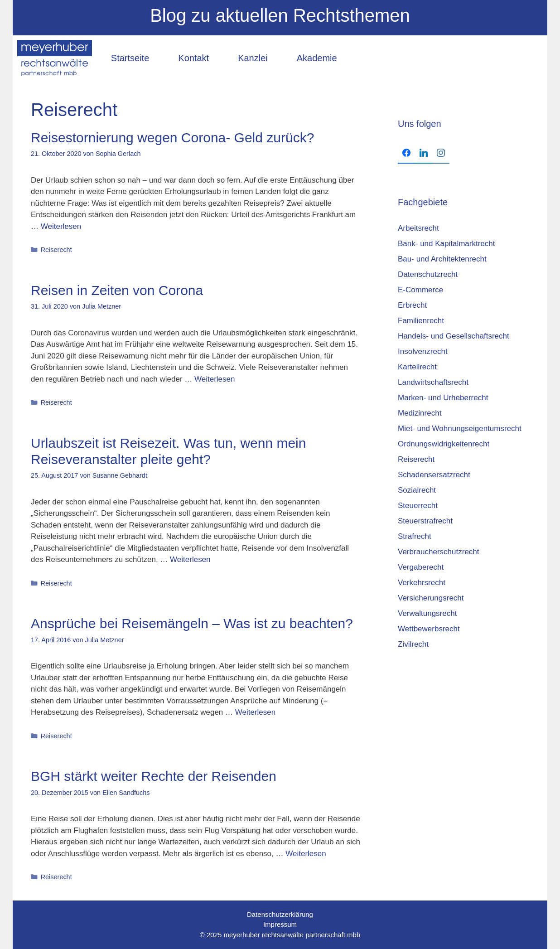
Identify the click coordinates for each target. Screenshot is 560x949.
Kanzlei (253, 58)
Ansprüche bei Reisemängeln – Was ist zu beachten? (192, 623)
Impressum (280, 924)
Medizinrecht (420, 413)
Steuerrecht (418, 506)
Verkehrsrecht (422, 583)
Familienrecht (421, 321)
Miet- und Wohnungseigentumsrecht (460, 429)
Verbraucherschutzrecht (439, 552)
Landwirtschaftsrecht (433, 382)
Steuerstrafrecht (425, 521)
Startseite (130, 58)
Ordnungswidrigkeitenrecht (444, 444)
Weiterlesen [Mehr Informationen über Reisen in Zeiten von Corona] (215, 379)
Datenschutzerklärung (280, 914)
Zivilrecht (413, 644)
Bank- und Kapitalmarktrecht (447, 244)
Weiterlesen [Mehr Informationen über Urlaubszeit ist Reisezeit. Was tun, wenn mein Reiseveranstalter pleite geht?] (190, 559)
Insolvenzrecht (423, 351)
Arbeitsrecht (418, 228)
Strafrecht (415, 536)
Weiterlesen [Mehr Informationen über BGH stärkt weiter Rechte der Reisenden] (306, 854)
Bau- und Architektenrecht (442, 259)
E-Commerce (420, 290)
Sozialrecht (417, 490)
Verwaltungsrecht (427, 613)
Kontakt (193, 58)
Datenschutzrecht (428, 274)
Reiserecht (56, 250)
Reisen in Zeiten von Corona (117, 290)
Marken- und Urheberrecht (443, 398)
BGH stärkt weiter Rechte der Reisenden (154, 776)
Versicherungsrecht (431, 598)
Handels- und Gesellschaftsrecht (454, 336)
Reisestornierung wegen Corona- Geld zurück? (172, 138)
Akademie (317, 58)
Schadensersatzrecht (434, 475)
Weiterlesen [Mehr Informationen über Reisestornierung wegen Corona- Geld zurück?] (61, 226)
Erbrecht (412, 305)
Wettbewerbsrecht (429, 629)
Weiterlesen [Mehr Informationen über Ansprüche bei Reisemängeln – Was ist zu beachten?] (255, 712)
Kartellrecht (417, 367)
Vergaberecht (421, 567)
